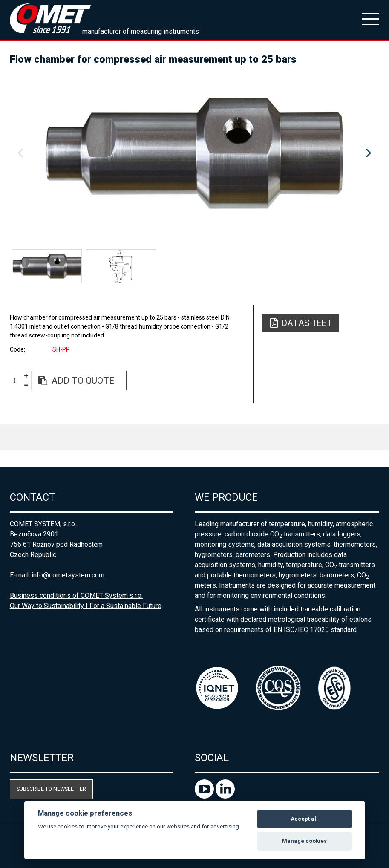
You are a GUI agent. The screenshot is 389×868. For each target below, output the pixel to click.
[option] (194, 153)
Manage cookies (304, 841)
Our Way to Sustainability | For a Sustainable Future (86, 606)
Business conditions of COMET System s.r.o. (76, 595)
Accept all (304, 819)
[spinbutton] (18, 381)
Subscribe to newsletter (51, 789)
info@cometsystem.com (68, 575)
